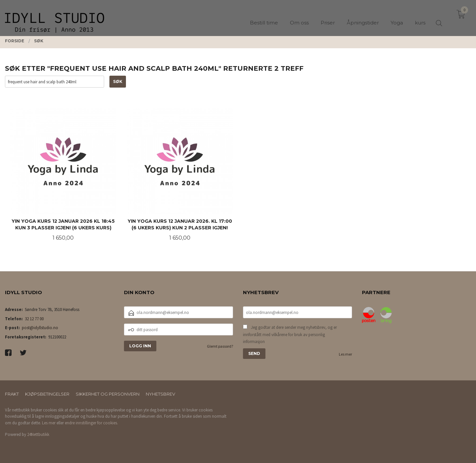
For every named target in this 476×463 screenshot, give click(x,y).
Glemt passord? (220, 346)
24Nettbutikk (38, 434)
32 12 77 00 (34, 319)
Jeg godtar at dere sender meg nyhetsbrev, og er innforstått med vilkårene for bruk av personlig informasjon (290, 334)
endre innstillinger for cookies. (91, 423)
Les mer (345, 354)
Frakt (12, 394)
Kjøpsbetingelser (47, 394)
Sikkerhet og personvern (108, 394)
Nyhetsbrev (160, 394)
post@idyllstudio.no (40, 328)
